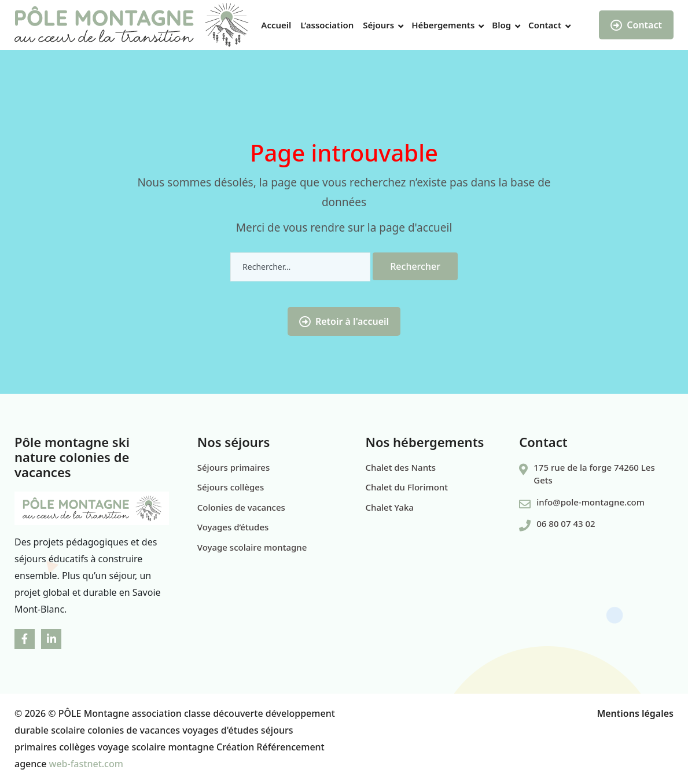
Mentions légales (635, 713)
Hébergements (443, 25)
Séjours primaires (234, 467)
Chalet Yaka (390, 507)
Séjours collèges (231, 487)
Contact (545, 25)
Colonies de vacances (241, 507)
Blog (501, 25)
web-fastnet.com (86, 764)
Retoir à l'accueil (344, 321)
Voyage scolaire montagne (252, 547)
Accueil (276, 25)
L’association (327, 25)
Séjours (378, 25)
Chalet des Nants (401, 467)
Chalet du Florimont (407, 487)
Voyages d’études (233, 527)
